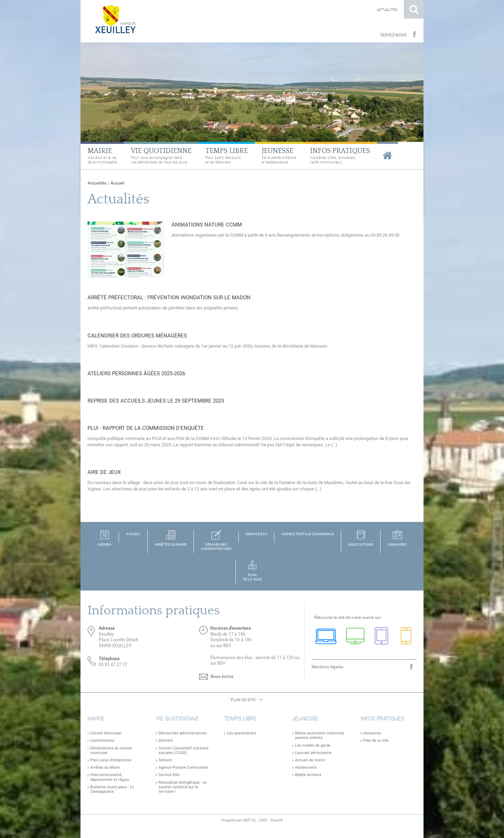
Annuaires (372, 733)
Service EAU (169, 775)
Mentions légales (327, 667)
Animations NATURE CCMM (207, 225)
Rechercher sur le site (414, 9)
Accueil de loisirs (310, 760)
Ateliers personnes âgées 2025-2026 (136, 373)
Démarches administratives (183, 733)
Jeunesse (305, 719)
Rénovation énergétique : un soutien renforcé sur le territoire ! (183, 787)
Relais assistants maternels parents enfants (320, 735)
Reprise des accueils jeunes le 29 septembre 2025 (156, 401)
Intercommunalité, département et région (110, 777)
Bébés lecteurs (308, 775)
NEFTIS (249, 820)
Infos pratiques (382, 719)
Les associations (242, 733)
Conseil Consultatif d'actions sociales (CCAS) (184, 750)
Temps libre (240, 719)
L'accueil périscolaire (313, 753)
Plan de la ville (376, 741)
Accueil (117, 183)
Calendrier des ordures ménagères (137, 336)
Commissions (102, 741)
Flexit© (277, 820)
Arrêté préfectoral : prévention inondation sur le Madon (169, 298)
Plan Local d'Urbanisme (111, 760)
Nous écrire (222, 676)
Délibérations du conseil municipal (111, 750)
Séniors (165, 760)
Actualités (387, 10)
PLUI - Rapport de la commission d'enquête (146, 428)
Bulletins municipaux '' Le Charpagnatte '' (112, 789)
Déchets (166, 741)
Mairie (96, 719)
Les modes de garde (313, 745)
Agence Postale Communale (183, 767)
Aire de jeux (104, 472)
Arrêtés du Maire (105, 767)
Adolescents (306, 767)
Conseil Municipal (106, 733)
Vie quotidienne (177, 719)
